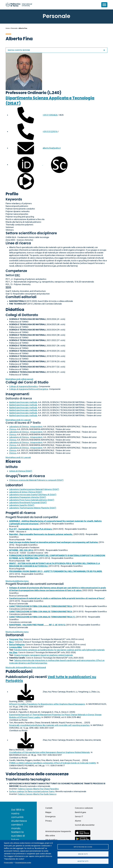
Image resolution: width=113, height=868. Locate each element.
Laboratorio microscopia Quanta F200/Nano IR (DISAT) (33, 495)
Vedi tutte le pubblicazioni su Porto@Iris (51, 679)
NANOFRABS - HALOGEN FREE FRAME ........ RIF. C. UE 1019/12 (37, 625)
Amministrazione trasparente (58, 831)
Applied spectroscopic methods (23, 402)
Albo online (50, 836)
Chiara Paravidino (51, 789)
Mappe (48, 812)
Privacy (49, 821)
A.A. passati (18, 420)
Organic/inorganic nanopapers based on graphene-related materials (43, 655)
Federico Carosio (25, 789)
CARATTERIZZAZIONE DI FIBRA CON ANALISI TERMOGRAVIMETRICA (41, 606)
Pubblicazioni (19, 671)
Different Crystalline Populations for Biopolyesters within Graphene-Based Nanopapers (47, 704)
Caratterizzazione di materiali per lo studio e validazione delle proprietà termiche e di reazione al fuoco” (57, 598)
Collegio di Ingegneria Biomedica (23, 386)
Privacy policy (8, 862)
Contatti (49, 808)
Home (8, 28)
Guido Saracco (50, 794)
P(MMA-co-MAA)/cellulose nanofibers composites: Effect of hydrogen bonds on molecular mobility (53, 763)
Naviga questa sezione (56, 50)
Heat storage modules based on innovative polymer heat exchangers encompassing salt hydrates (54, 542)
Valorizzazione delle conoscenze (37, 774)
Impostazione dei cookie (83, 847)
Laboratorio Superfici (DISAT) (22, 505)
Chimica (13, 429)
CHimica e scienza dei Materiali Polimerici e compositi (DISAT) (36, 480)
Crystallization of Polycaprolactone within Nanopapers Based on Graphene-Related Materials (49, 752)
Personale (14, 28)
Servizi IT (79, 816)
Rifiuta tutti (83, 854)
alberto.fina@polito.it (52, 148)
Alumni (78, 821)
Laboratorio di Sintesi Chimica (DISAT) (26, 492)
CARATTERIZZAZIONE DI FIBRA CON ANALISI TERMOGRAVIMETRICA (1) (42, 617)
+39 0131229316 (50, 131)
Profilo (12, 194)
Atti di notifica (51, 840)
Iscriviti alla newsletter (85, 825)
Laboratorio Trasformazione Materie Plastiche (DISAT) (33, 508)
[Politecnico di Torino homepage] (19, 5)
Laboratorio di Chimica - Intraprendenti (26, 427)
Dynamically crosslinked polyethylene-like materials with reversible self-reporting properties (49, 725)
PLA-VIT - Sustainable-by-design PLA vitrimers (31, 529)
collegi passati (19, 379)
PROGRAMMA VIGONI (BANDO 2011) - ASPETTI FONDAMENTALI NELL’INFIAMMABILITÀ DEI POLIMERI (56, 571)
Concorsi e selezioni (84, 808)
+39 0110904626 (50, 115)
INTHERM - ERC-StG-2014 (21, 550)
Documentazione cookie (23, 862)
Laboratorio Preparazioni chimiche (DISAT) (28, 497)
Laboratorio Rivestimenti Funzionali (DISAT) (28, 503)
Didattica (15, 309)
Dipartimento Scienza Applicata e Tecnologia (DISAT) (50, 101)
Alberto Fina (38, 789)
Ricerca (13, 461)
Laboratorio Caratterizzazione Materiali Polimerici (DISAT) (34, 489)
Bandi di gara (80, 812)
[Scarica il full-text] (26, 692)
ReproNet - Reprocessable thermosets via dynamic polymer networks (41, 534)
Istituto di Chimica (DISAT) (21, 471)
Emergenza (50, 816)
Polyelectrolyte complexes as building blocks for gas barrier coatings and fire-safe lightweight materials (59, 650)
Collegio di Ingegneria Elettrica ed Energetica (29, 389)
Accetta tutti (83, 861)
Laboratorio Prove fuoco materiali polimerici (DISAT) (32, 500)
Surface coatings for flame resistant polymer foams (32, 791)
